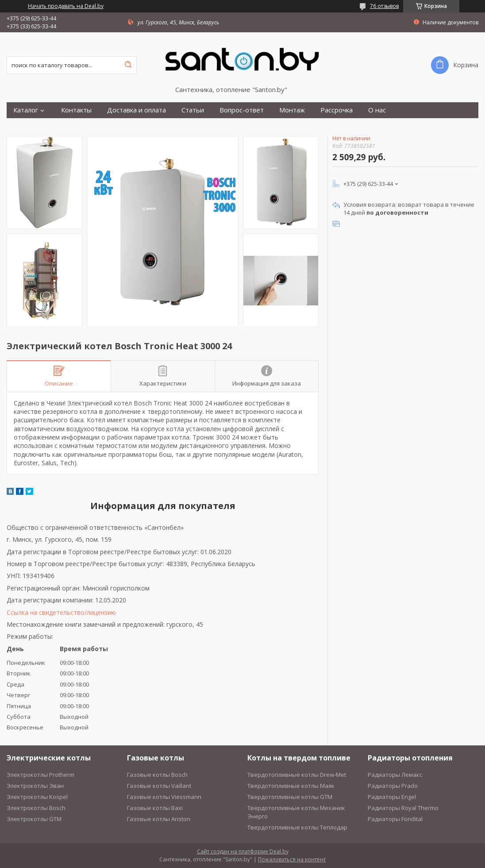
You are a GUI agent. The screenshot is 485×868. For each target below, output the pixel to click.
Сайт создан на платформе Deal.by (243, 851)
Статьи (193, 110)
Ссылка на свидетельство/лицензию (61, 612)
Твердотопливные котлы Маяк (291, 786)
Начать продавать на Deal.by (66, 6)
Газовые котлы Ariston (159, 819)
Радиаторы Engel (392, 797)
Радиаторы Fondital (395, 819)
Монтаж (292, 110)
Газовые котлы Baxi (155, 808)
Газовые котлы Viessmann (164, 797)
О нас (377, 110)
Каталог (26, 110)
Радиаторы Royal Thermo (403, 808)
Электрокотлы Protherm (40, 775)
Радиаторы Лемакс (395, 775)
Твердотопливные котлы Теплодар (297, 827)
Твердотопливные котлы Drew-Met (297, 775)
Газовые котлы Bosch (157, 775)
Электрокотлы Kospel (37, 797)
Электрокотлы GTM (34, 819)
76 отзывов (384, 6)
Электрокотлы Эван (35, 786)
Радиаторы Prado (393, 786)
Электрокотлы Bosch (36, 808)
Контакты (76, 110)
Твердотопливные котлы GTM (290, 797)
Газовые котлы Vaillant (159, 786)
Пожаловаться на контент (292, 859)
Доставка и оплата (137, 110)
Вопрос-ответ (242, 110)
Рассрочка (337, 110)
